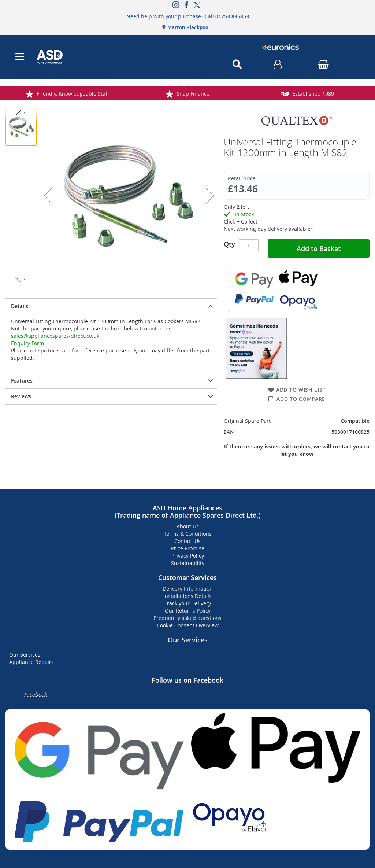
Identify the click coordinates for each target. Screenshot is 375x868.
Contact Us (187, 541)
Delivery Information (188, 589)
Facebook (35, 695)
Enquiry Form (27, 343)
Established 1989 (349, 94)
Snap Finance (229, 94)
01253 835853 (232, 16)
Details (20, 306)
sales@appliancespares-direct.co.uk (55, 336)
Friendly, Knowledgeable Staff (108, 94)
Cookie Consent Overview (188, 625)
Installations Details (187, 596)
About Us (188, 526)
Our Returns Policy (188, 611)
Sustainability (188, 563)
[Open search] (237, 64)
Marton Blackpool (188, 27)
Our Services (25, 655)
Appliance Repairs (31, 662)
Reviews (21, 396)
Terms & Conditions (188, 534)
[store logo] (111, 57)
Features (22, 381)
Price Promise (188, 548)
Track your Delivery (188, 603)
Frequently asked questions (188, 618)
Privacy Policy (188, 556)
